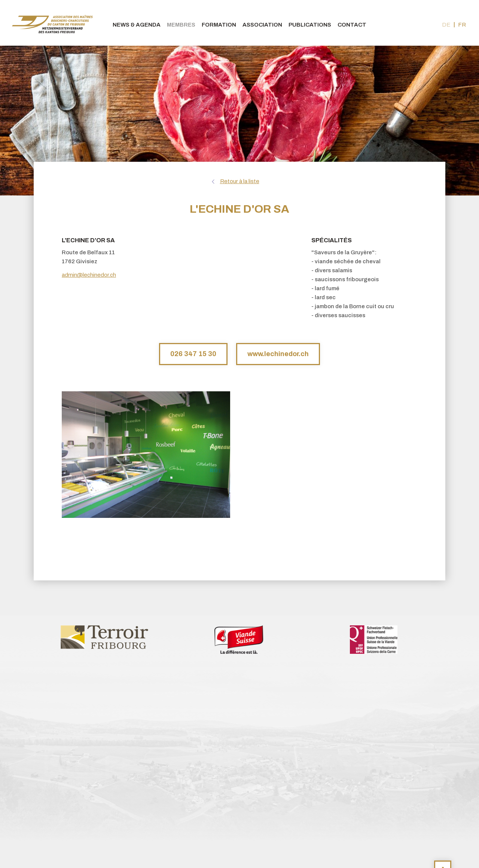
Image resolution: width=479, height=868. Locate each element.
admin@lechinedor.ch (89, 275)
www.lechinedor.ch (278, 354)
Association (262, 25)
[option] (105, 637)
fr (462, 25)
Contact (352, 25)
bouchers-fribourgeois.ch (52, 23)
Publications (310, 25)
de (446, 25)
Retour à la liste (240, 181)
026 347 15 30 (193, 354)
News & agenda (137, 25)
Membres (181, 25)
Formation (219, 25)
